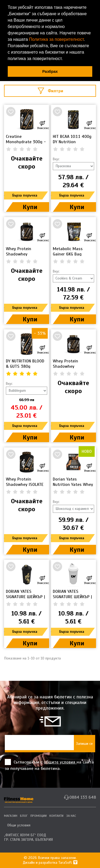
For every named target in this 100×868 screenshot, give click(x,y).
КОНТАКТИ (56, 816)
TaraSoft (68, 863)
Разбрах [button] (50, 71)
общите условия (60, 762)
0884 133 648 (83, 797)
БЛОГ (24, 816)
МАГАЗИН (11, 816)
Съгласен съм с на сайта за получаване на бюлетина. (49, 765)
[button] (65, 59)
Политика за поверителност (56, 39)
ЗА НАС (71, 816)
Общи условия (19, 825)
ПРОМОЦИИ (39, 816)
